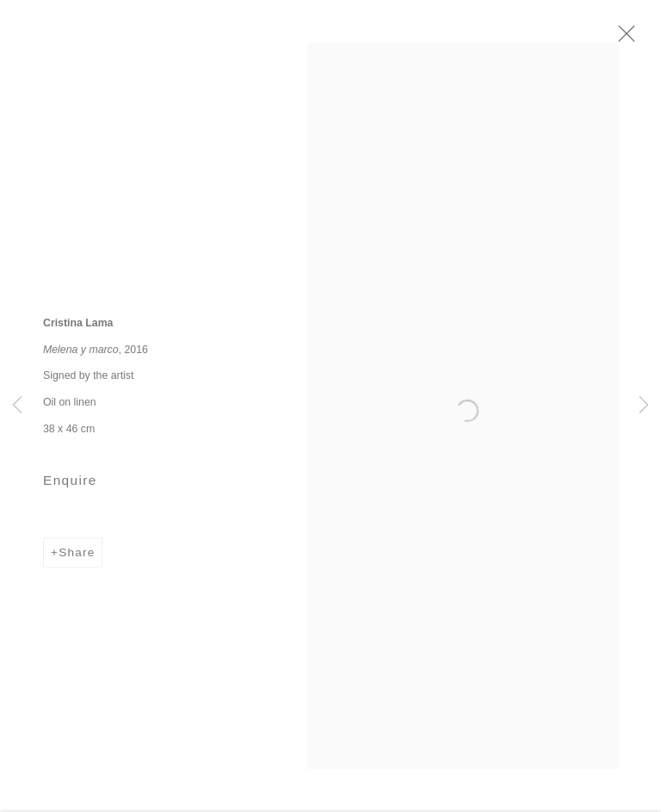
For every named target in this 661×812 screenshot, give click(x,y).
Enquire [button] (70, 486)
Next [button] (644, 406)
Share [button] (77, 558)
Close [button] (630, 39)
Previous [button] (17, 406)
